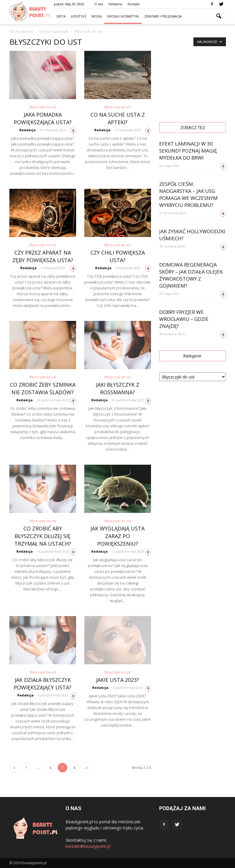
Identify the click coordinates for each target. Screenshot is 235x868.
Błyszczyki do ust (43, 107)
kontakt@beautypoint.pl (88, 846)
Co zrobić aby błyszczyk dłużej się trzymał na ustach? (43, 536)
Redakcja (28, 130)
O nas (99, 4)
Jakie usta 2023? (117, 680)
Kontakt (134, 4)
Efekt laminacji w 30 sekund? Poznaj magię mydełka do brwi (188, 151)
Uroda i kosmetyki (123, 16)
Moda (97, 16)
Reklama (115, 4)
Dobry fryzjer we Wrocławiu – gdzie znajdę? (184, 319)
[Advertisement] (193, 80)
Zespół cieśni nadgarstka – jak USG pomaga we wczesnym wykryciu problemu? (188, 194)
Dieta (61, 16)
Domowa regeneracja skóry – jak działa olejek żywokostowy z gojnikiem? (191, 275)
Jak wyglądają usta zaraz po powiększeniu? (117, 536)
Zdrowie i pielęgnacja (163, 16)
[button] (219, 16)
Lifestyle (79, 16)
